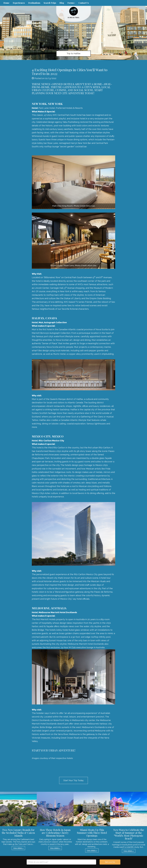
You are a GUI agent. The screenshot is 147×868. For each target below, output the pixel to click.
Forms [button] (71, 3)
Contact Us (84, 3)
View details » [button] (18, 848)
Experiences (19, 3)
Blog (62, 3)
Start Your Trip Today (73, 780)
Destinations (34, 3)
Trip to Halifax (73, 53)
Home (6, 3)
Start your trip (110, 862)
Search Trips (50, 3)
